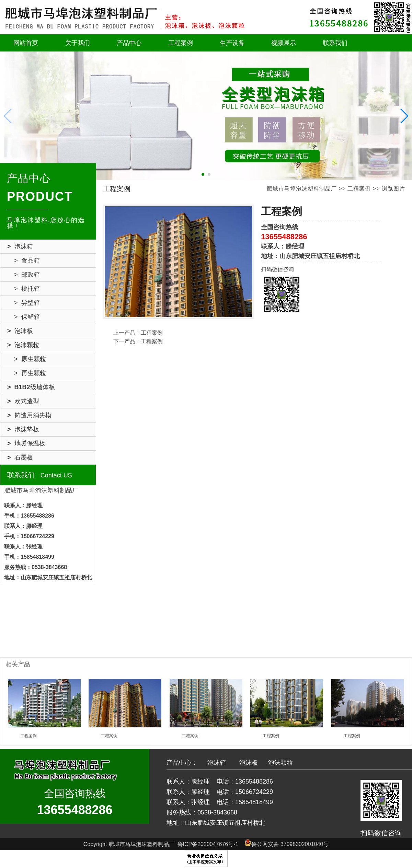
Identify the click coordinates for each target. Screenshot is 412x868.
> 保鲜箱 (27, 317)
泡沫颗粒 (281, 763)
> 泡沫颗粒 (23, 345)
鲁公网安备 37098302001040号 (287, 844)
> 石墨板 (20, 458)
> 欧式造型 (23, 401)
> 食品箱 (27, 261)
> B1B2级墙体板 (31, 387)
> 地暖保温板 (26, 443)
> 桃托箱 (27, 289)
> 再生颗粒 (30, 373)
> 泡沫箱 (20, 246)
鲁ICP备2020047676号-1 (208, 844)
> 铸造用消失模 (29, 415)
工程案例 (359, 189)
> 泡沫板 (20, 331)
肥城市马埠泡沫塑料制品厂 (302, 189)
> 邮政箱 (27, 275)
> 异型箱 (27, 303)
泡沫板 (249, 763)
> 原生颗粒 (30, 359)
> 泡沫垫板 (23, 429)
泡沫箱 (217, 763)
